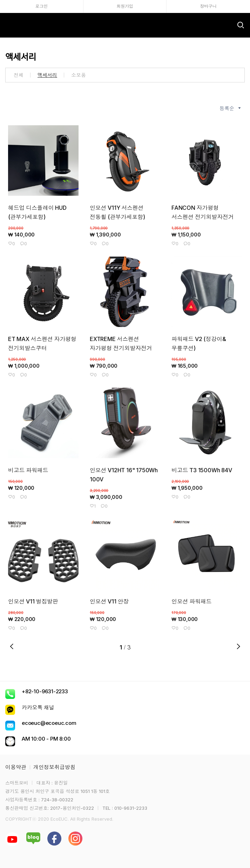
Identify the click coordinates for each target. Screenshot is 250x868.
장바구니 (208, 6)
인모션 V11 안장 (109, 601)
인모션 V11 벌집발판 (33, 601)
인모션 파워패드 (191, 601)
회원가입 (125, 6)
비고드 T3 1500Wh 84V (202, 470)
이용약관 (16, 767)
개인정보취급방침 (54, 767)
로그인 (42, 6)
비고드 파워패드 (28, 470)
